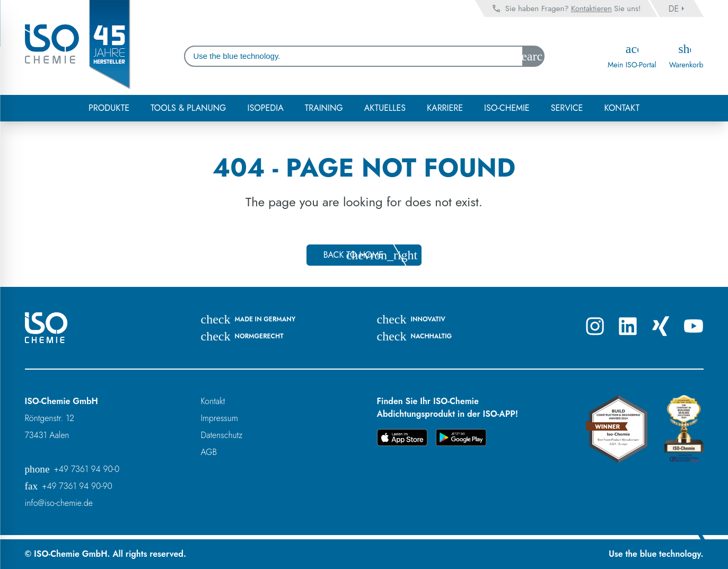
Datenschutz (222, 435)
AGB (209, 452)
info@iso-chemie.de (59, 503)
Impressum (220, 418)
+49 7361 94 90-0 (72, 469)
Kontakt (213, 401)
